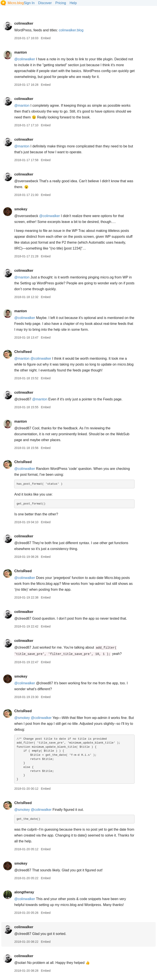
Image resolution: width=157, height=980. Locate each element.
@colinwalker (25, 59)
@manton (22, 105)
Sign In (29, 3)
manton (20, 52)
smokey (21, 209)
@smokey (22, 718)
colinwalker (24, 23)
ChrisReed (23, 352)
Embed (46, 38)
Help (73, 3)
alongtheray (24, 892)
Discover (45, 3)
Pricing (61, 3)
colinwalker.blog (71, 30)
